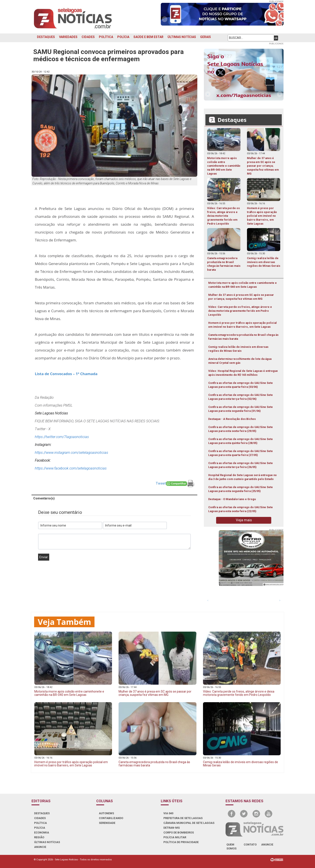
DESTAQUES (46, 37)
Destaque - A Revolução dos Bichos (232, 419)
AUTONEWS (106, 813)
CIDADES (88, 37)
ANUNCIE (40, 847)
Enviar (44, 557)
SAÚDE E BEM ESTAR (148, 37)
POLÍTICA (106, 37)
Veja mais (244, 520)
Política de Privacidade (181, 842)
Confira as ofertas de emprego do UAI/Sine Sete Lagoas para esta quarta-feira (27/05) (241, 453)
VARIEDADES (68, 37)
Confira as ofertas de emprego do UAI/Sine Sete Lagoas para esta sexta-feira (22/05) (241, 509)
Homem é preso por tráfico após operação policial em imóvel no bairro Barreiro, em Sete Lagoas (242, 325)
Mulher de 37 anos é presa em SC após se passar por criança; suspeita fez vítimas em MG (241, 297)
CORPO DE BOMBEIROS (179, 832)
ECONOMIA (42, 832)
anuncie (267, 845)
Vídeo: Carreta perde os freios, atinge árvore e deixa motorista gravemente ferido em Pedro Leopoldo (240, 311)
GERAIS (206, 37)
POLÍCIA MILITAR (175, 837)
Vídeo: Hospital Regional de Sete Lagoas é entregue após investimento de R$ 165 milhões (243, 373)
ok (276, 38)
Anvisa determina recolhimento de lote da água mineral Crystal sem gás (240, 361)
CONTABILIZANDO (111, 818)
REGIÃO (39, 837)
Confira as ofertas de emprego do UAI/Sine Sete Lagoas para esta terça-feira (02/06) (241, 397)
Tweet (161, 483)
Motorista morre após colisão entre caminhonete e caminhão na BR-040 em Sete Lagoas (242, 285)
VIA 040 (168, 813)
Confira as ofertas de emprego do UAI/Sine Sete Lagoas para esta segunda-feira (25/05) (241, 489)
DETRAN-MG (172, 828)
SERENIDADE (107, 823)
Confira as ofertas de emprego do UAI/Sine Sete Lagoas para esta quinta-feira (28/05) (241, 441)
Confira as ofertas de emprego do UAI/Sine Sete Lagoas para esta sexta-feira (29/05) (241, 429)
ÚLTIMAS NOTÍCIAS (182, 37)
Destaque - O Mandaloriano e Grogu (232, 499)
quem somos (231, 846)
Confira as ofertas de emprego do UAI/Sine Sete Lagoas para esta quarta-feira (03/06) (241, 385)
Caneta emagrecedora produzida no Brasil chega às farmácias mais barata (243, 337)
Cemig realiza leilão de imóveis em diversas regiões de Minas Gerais (238, 349)
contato (250, 845)
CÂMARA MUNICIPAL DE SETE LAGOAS (189, 823)
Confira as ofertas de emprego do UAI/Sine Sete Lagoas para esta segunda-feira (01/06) (241, 409)
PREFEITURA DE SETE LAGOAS (183, 818)
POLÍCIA (123, 37)
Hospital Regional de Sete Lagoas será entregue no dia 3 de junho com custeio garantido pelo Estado (242, 477)
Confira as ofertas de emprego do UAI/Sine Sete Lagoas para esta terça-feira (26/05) (241, 465)
